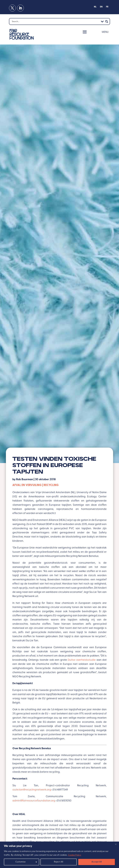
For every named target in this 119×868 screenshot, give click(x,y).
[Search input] (55, 21)
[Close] (116, 844)
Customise (20, 862)
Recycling (51, 485)
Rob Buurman (25, 480)
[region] (59, 855)
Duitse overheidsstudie (82, 660)
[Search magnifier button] (107, 21)
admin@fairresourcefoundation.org (34, 801)
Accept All (97, 862)
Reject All (58, 862)
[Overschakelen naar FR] (107, 8)
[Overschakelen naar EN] (101, 8)
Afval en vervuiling (27, 485)
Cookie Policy (75, 855)
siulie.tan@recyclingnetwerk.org (32, 790)
